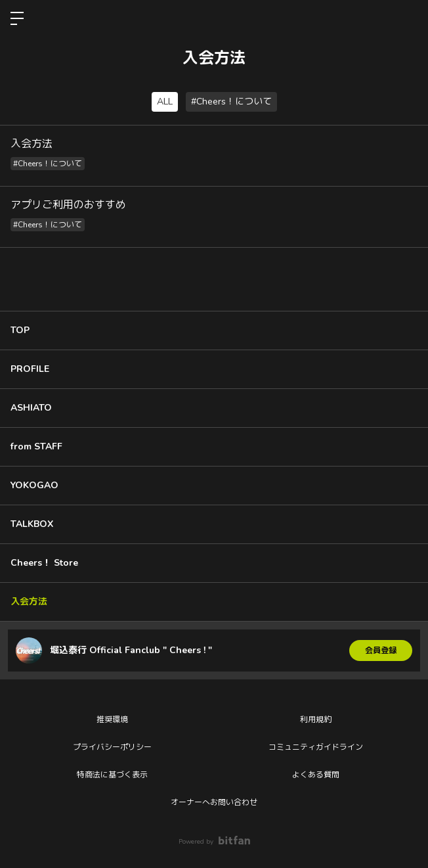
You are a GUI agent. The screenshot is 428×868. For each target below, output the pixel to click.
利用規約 (316, 720)
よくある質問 (316, 775)
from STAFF (36, 446)
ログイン (407, 18)
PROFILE (30, 369)
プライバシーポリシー (112, 747)
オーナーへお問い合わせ (214, 802)
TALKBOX (32, 524)
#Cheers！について (231, 102)
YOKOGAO (34, 485)
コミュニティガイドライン (316, 747)
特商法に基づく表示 (112, 775)
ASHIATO (31, 408)
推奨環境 (112, 720)
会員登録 (381, 651)
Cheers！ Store (44, 563)
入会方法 (29, 602)
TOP (20, 330)
